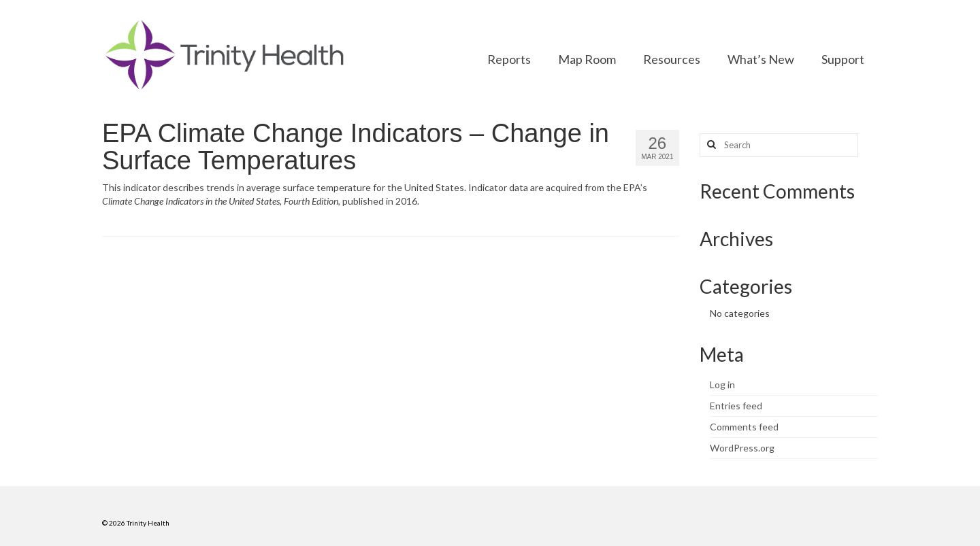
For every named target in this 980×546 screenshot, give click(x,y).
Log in (722, 385)
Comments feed (744, 427)
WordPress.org (742, 448)
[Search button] (710, 145)
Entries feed (736, 406)
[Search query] (779, 145)
